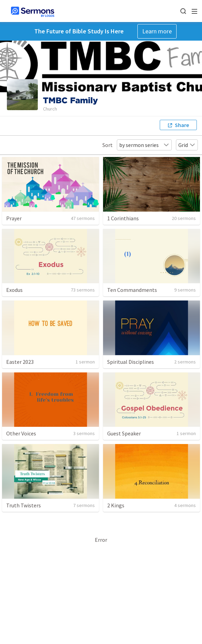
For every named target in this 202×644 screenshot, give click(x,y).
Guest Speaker (124, 433)
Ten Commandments (132, 290)
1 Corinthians (123, 218)
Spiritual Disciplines (131, 362)
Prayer (14, 218)
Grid (187, 145)
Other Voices (21, 433)
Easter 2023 (20, 362)
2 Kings (116, 505)
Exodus (14, 290)
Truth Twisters (24, 505)
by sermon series (144, 145)
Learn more (157, 31)
